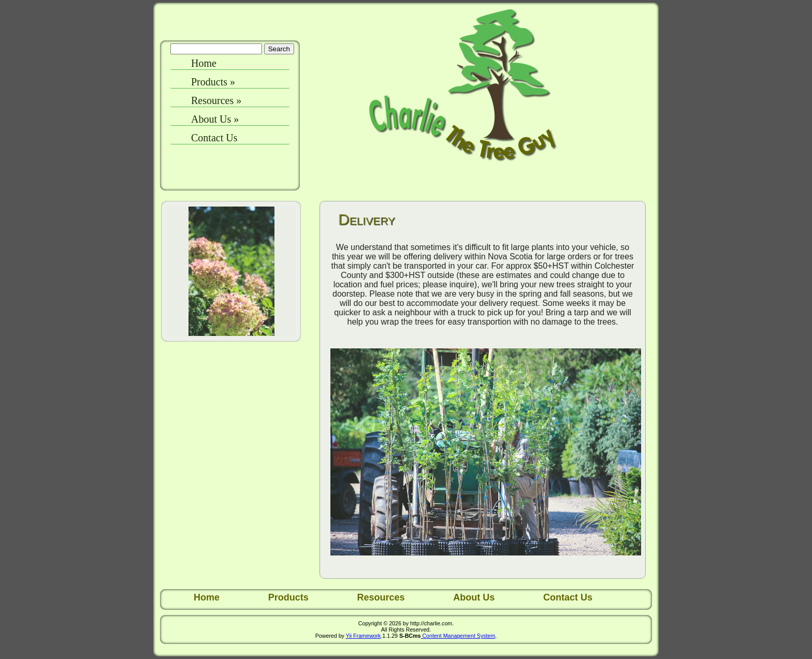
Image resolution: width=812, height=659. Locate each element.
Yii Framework (364, 636)
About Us (215, 119)
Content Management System (458, 636)
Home (204, 63)
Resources (216, 100)
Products (213, 82)
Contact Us (214, 138)
